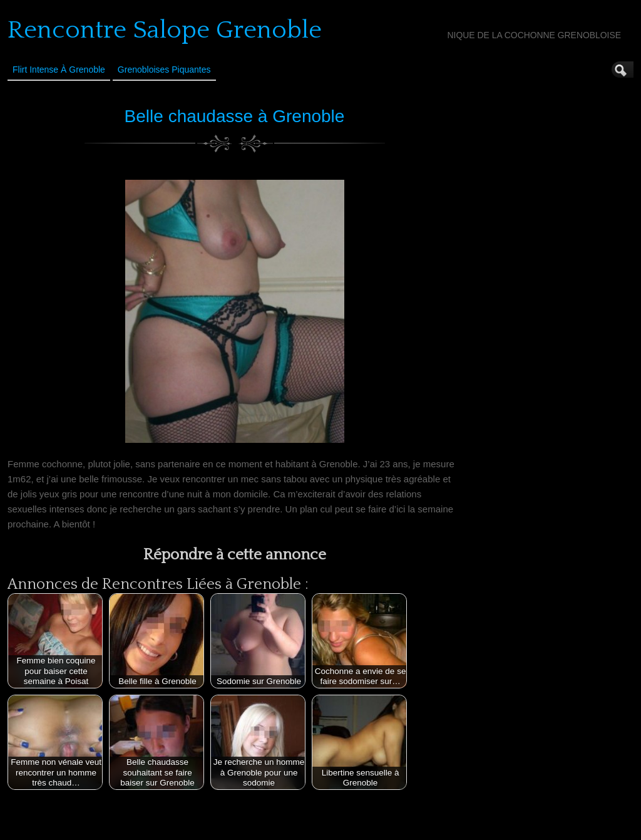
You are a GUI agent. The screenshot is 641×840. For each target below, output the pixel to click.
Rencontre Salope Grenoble (165, 30)
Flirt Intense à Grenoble (59, 70)
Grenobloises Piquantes (164, 70)
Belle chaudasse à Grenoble (235, 116)
